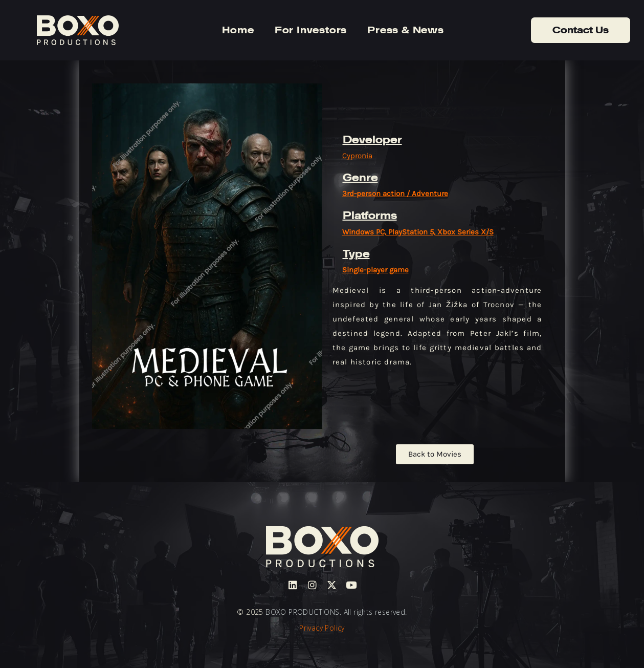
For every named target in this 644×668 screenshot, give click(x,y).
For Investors (311, 30)
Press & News (406, 30)
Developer (372, 140)
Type (356, 254)
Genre (360, 178)
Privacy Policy (322, 628)
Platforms (370, 216)
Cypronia (357, 156)
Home (238, 30)
